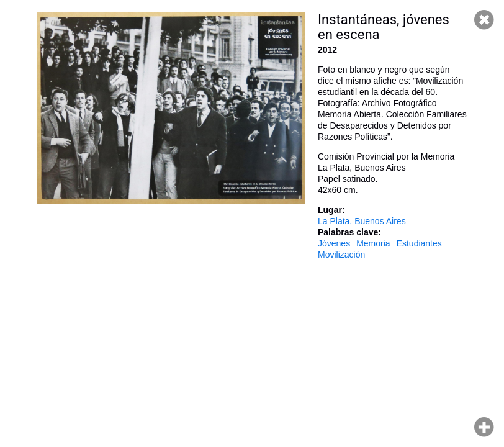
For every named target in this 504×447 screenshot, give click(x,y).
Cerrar (484, 20)
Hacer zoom (484, 427)
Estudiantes (419, 243)
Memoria (373, 243)
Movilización (341, 255)
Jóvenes (334, 243)
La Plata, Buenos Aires (362, 221)
